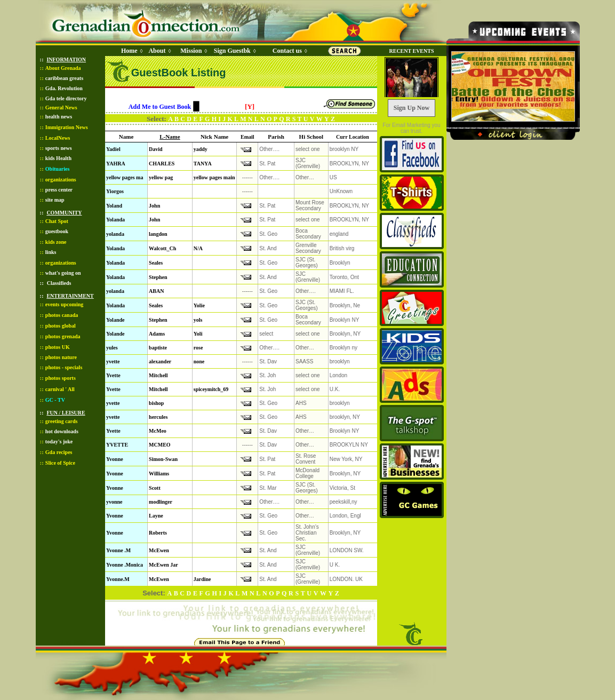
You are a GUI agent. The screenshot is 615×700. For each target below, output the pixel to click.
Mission (191, 51)
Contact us (287, 51)
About (157, 51)
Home (129, 51)
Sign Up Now (412, 108)
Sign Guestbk (234, 51)
